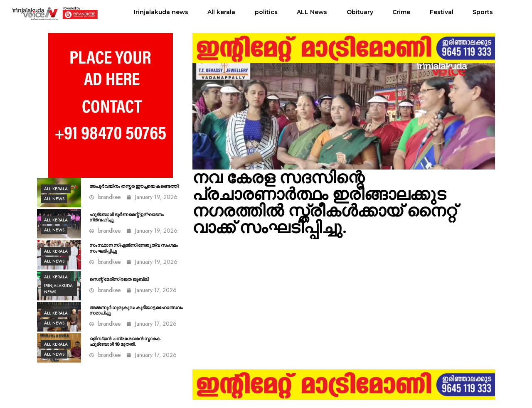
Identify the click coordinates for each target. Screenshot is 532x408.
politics (266, 12)
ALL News (312, 12)
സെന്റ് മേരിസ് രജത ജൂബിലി (119, 279)
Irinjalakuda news (161, 12)
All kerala (221, 12)
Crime (401, 12)
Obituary (360, 12)
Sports (483, 12)
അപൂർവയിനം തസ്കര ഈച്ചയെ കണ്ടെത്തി (134, 186)
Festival (442, 12)
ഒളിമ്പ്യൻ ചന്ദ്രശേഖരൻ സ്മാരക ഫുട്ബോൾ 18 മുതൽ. (125, 342)
